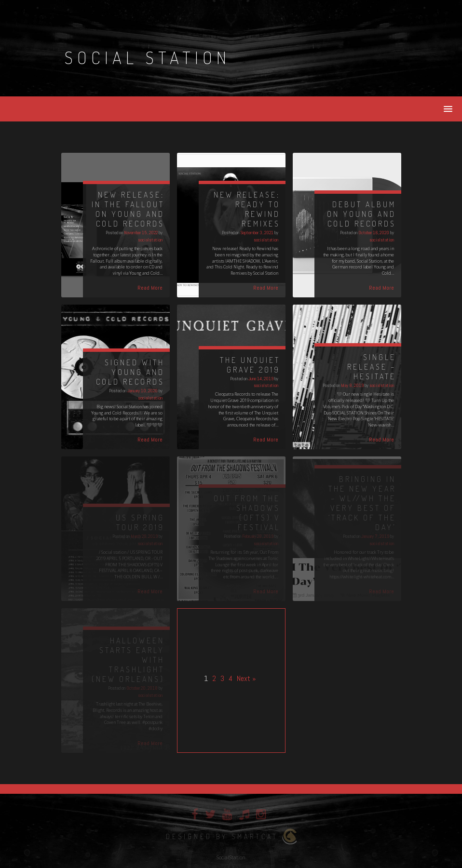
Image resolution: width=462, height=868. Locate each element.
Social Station (148, 57)
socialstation (150, 240)
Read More (150, 288)
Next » (246, 678)
